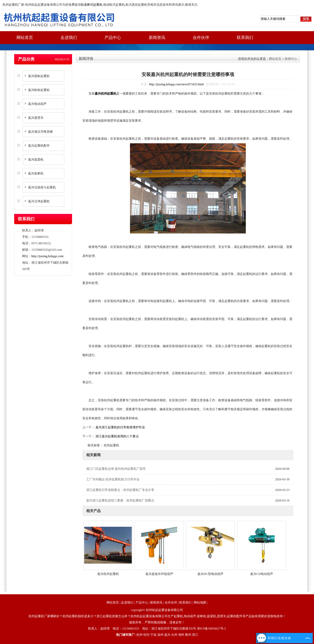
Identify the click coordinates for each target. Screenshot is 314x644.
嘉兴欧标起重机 (39, 90)
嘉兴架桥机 (36, 173)
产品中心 (113, 37)
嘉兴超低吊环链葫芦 (159, 574)
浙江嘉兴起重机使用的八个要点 (117, 436)
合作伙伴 (201, 37)
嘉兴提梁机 (36, 160)
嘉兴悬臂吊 (36, 118)
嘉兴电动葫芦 (37, 104)
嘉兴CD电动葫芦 (262, 574)
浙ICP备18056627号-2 (211, 629)
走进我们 (69, 37)
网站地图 (200, 603)
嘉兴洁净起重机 (39, 201)
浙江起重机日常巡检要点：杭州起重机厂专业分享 (120, 490)
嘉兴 (167, 635)
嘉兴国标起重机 (39, 76)
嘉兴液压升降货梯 (40, 132)
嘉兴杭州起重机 (108, 574)
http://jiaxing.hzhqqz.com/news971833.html (176, 84)
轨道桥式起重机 (92, 5)
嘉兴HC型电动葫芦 (210, 574)
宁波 (153, 635)
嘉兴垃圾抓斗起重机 (42, 187)
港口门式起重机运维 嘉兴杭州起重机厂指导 (116, 469)
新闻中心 (291, 59)
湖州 (181, 635)
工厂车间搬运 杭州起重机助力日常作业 (113, 479)
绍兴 (146, 635)
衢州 (188, 635)
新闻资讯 (157, 37)
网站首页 (25, 37)
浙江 (195, 635)
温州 (160, 635)
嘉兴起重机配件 (39, 146)
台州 (174, 635)
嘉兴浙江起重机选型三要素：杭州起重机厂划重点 (120, 500)
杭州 (139, 635)
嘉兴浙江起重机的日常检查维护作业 (120, 427)
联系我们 (245, 37)
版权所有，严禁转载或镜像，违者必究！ (157, 622)
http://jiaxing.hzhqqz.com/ (48, 256)
